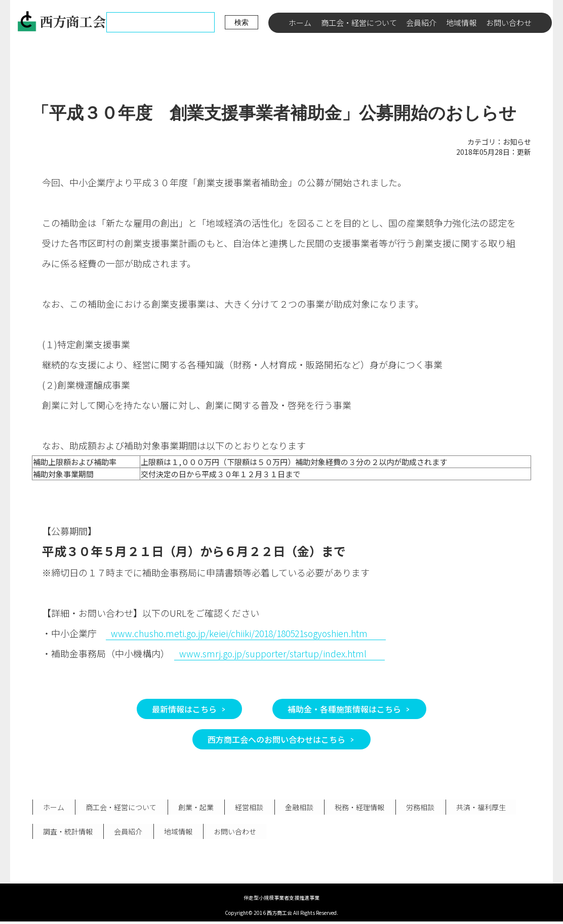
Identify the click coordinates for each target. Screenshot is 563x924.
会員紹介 (421, 23)
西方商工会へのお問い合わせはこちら (276, 739)
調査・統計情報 (67, 833)
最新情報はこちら (184, 709)
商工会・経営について (359, 23)
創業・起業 (194, 808)
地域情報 (461, 23)
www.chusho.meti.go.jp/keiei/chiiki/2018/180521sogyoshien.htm (244, 633)
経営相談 (247, 808)
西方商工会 (61, 21)
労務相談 (415, 808)
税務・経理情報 (355, 808)
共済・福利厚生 (475, 808)
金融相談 (296, 808)
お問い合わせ (509, 23)
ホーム (300, 23)
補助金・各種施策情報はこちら (344, 709)
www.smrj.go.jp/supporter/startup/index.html (274, 653)
